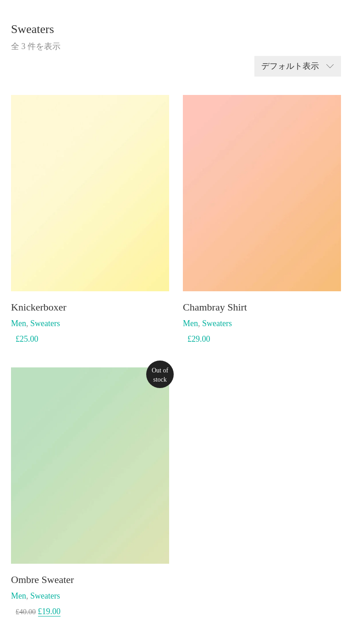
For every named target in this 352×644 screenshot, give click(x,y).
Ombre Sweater (42, 580)
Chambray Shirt (215, 307)
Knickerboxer (39, 307)
